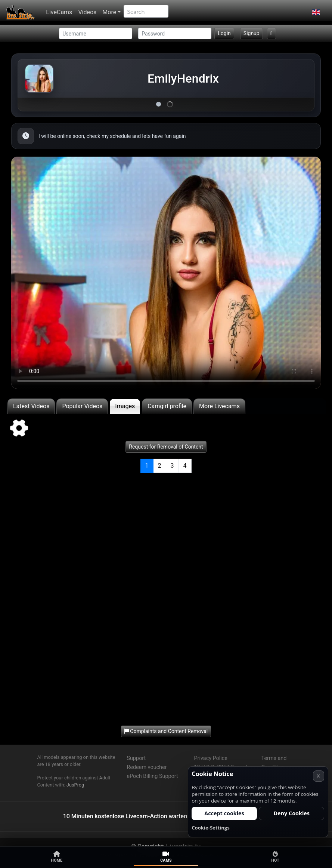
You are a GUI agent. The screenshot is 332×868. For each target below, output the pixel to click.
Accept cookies (224, 813)
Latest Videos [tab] (31, 406)
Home (57, 857)
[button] (316, 12)
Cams (166, 857)
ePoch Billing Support (153, 776)
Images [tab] (125, 406)
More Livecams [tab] (219, 406)
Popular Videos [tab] (82, 406)
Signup (252, 33)
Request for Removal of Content (166, 447)
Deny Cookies (291, 813)
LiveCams (59, 12)
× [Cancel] (318, 776)
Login (224, 33)
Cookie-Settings (211, 828)
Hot (275, 857)
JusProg (75, 785)
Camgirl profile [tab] (167, 406)
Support (136, 758)
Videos (87, 12)
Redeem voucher (147, 767)
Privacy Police (211, 758)
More (109, 12)
